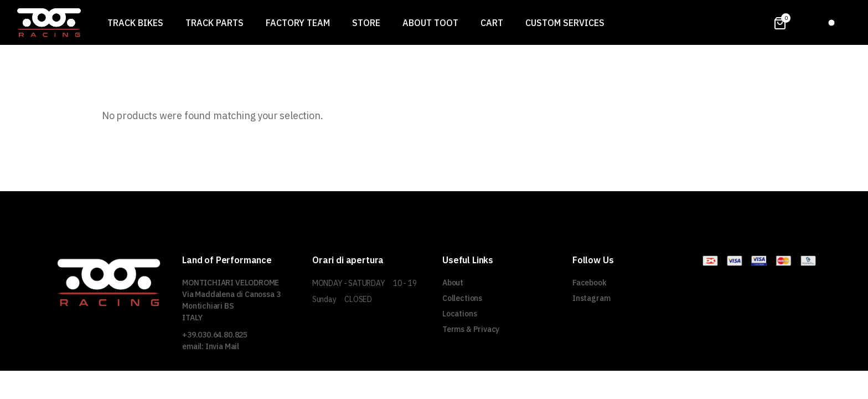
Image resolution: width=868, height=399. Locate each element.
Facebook (590, 283)
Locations (459, 314)
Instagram (591, 298)
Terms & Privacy (471, 329)
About (453, 283)
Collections (462, 298)
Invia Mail (222, 346)
